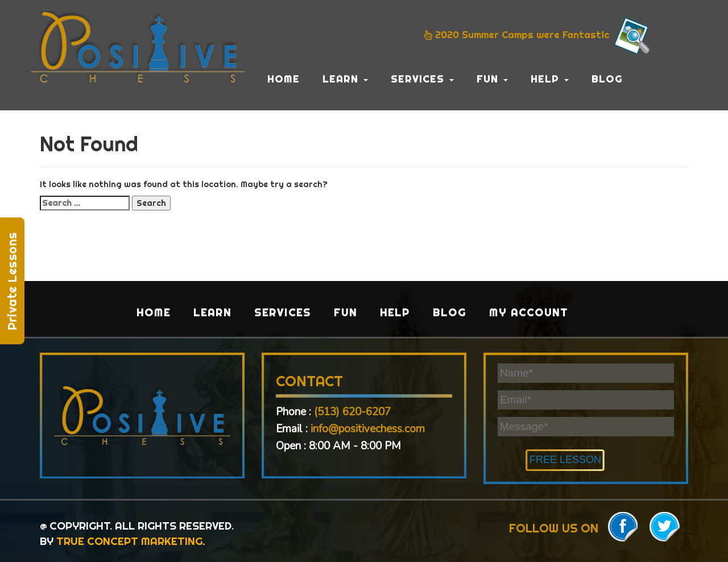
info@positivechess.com (368, 429)
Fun (492, 79)
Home (284, 79)
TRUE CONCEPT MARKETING (129, 541)
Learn (345, 79)
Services (422, 79)
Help (550, 79)
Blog (607, 79)
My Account (529, 313)
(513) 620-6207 (352, 412)
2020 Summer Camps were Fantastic (538, 36)
